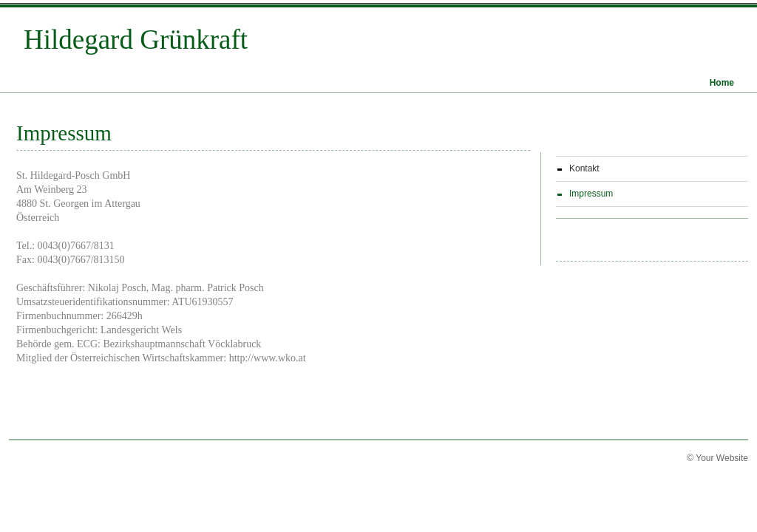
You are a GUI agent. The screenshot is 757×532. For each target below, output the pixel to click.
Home (722, 83)
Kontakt (584, 168)
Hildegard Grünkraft (136, 33)
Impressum (591, 194)
